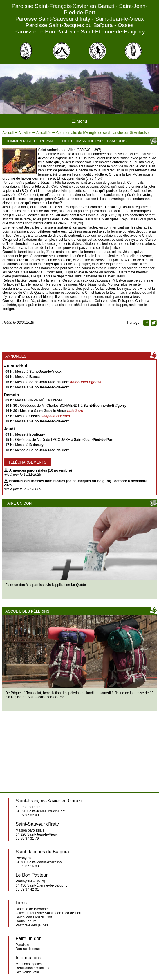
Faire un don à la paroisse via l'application (46, 585)
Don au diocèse (28, 949)
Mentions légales (29, 964)
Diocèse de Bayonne (32, 909)
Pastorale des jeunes (32, 925)
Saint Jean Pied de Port (34, 917)
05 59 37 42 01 (27, 889)
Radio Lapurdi (27, 921)
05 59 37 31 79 (27, 839)
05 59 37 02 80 (27, 815)
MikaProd (43, 968)
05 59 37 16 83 (27, 866)
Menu (79, 121)
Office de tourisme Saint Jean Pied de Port (49, 913)
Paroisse (22, 945)
